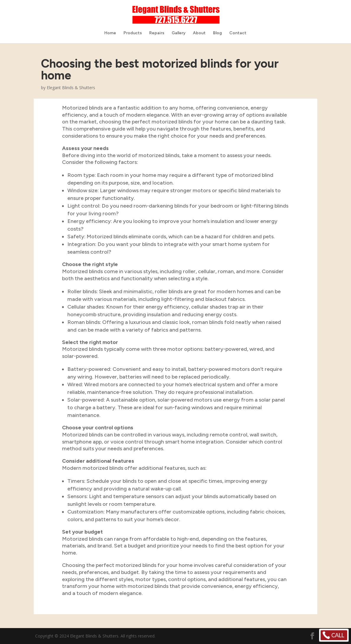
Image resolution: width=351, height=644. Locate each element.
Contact (238, 33)
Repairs (157, 33)
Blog (217, 33)
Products (133, 33)
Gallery (179, 33)
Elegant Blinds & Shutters (71, 88)
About (199, 33)
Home (110, 33)
